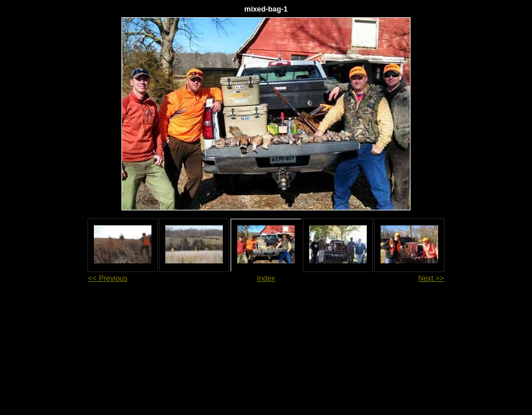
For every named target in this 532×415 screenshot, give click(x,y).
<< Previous (108, 278)
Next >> (431, 278)
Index (266, 278)
